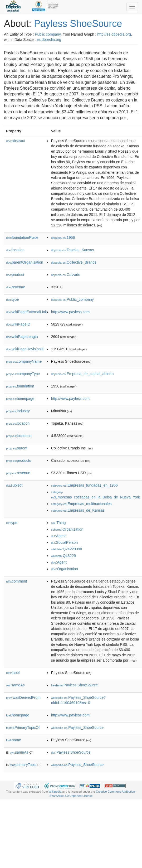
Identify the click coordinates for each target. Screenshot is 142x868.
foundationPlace (22, 237)
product (15, 275)
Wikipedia (55, 792)
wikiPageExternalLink (26, 312)
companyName (24, 361)
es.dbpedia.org (49, 40)
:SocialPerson (64, 542)
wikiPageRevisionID (25, 349)
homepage (20, 399)
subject (14, 485)
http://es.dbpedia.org (114, 34)
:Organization (67, 529)
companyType (23, 374)
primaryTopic (23, 765)
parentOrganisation (25, 262)
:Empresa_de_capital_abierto (82, 374)
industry (18, 411)
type (12, 299)
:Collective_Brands (74, 262)
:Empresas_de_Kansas (78, 510)
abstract (16, 141)
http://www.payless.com (70, 312)
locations (19, 436)
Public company (48, 34)
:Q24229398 (67, 549)
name (14, 740)
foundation (20, 386)
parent (17, 448)
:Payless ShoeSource (74, 685)
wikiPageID (18, 324)
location (15, 250)
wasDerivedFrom (23, 697)
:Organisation (65, 569)
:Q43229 (63, 556)
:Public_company (72, 299)
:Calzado (66, 275)
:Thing (58, 523)
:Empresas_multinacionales (81, 504)
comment (16, 581)
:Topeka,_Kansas (73, 250)
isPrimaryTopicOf (23, 728)
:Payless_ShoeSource (77, 728)
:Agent (58, 536)
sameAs (15, 685)
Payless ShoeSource (78, 24)
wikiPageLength (22, 337)
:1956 (63, 237)
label (13, 673)
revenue (16, 287)
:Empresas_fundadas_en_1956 (84, 485)
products (19, 460)
